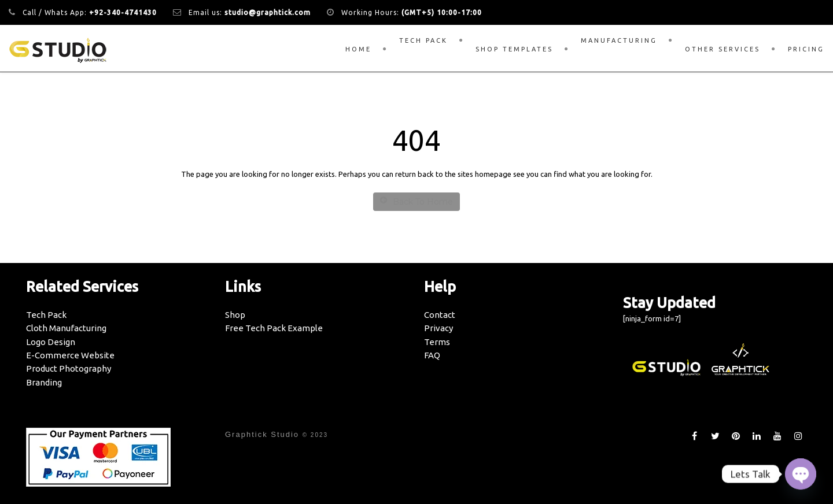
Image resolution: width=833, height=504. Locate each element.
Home (358, 49)
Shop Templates (514, 49)
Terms (437, 342)
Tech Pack (423, 40)
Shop (235, 315)
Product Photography (69, 368)
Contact (440, 315)
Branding (44, 382)
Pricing (806, 49)
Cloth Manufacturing (66, 328)
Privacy (438, 328)
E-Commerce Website (70, 355)
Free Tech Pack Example (274, 328)
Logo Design (51, 342)
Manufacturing (619, 40)
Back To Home (417, 201)
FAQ (432, 355)
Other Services (723, 49)
